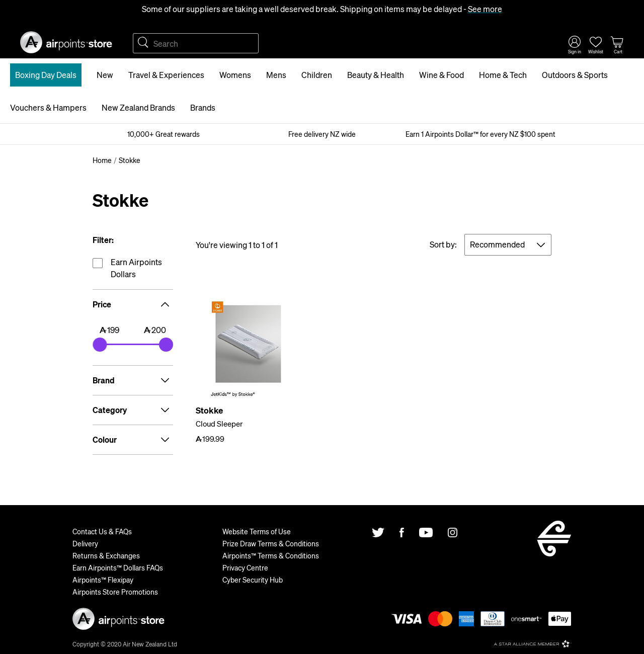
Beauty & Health (376, 75)
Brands (203, 107)
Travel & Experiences (166, 75)
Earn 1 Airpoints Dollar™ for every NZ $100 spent (480, 134)
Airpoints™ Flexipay (103, 580)
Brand (133, 380)
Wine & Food (441, 75)
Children (317, 75)
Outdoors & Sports (575, 75)
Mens (276, 75)
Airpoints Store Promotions (115, 592)
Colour (133, 440)
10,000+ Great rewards (164, 134)
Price (133, 304)
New (105, 75)
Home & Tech (503, 75)
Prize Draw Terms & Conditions (271, 543)
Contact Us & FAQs (102, 531)
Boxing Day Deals (46, 75)
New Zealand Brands (138, 107)
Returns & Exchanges (106, 555)
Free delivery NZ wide (322, 134)
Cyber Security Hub (253, 580)
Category (133, 410)
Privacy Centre (245, 567)
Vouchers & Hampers (48, 107)
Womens (235, 75)
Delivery (85, 543)
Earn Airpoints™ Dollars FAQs (118, 567)
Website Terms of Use (257, 531)
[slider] (100, 345)
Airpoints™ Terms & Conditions (271, 555)
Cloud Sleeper (219, 424)
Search (143, 43)
